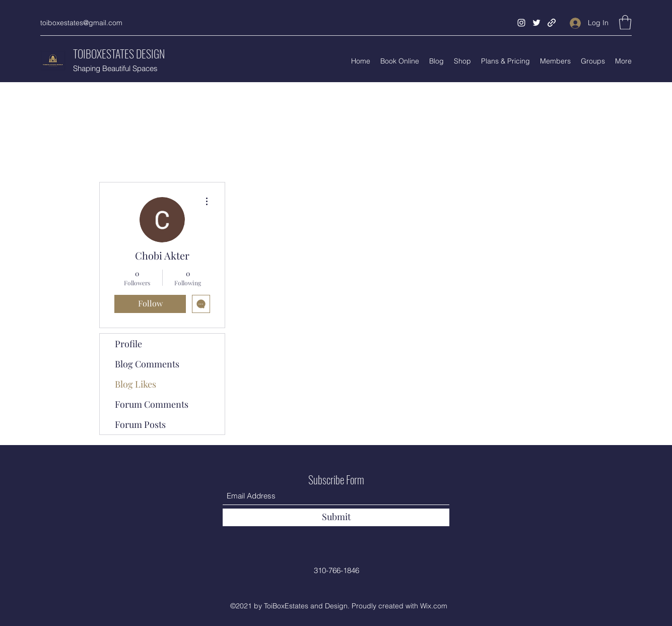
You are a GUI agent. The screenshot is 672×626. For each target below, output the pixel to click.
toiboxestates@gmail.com (81, 23)
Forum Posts (140, 424)
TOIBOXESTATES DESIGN (119, 53)
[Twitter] (536, 23)
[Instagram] (521, 23)
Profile (128, 344)
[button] (625, 22)
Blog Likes (136, 384)
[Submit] (336, 517)
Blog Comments (147, 364)
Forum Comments (152, 404)
